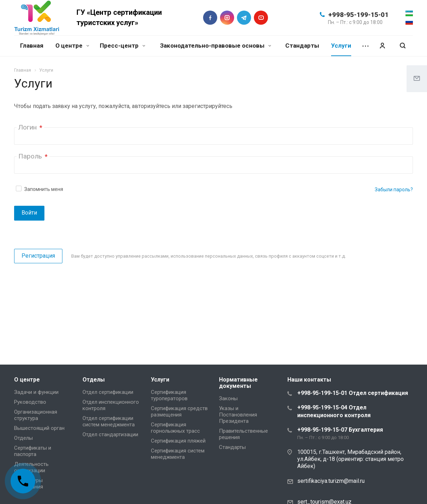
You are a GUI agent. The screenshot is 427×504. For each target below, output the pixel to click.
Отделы (23, 438)
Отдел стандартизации (110, 434)
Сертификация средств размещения (179, 412)
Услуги (341, 46)
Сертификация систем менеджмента (178, 454)
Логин (30, 127)
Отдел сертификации (108, 392)
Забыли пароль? (394, 190)
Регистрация (38, 256)
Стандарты (302, 46)
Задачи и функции (36, 392)
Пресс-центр (123, 46)
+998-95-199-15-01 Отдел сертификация (353, 393)
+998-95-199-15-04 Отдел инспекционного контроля (334, 411)
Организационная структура (36, 415)
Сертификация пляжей (178, 441)
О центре (72, 46)
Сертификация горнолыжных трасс (175, 428)
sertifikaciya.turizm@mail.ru (331, 481)
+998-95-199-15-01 (358, 15)
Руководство (30, 402)
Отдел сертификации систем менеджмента (109, 421)
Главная (32, 46)
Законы (228, 398)
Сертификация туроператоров (169, 395)
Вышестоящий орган (39, 428)
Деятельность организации (31, 467)
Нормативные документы (238, 383)
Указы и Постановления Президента (238, 415)
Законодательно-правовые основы (216, 46)
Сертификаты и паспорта (33, 451)
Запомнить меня (44, 189)
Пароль (33, 156)
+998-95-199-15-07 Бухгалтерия (340, 430)
